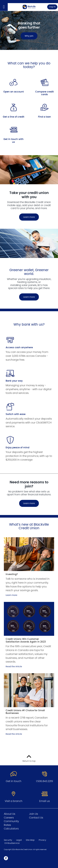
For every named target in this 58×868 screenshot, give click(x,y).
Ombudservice (12, 843)
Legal (19, 840)
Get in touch (14, 781)
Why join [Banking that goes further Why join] (29, 36)
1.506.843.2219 (44, 781)
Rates (7, 825)
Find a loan (44, 117)
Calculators (11, 829)
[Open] (4, 7)
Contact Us (36, 818)
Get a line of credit (14, 117)
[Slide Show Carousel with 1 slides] (29, 269)
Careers (9, 818)
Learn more (29, 217)
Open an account (14, 92)
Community (11, 821)
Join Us (34, 814)
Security (8, 840)
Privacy (42, 840)
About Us (10, 814)
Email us (44, 801)
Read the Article (14, 667)
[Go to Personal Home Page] (29, 7)
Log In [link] (52, 7)
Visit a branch (14, 801)
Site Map (30, 840)
